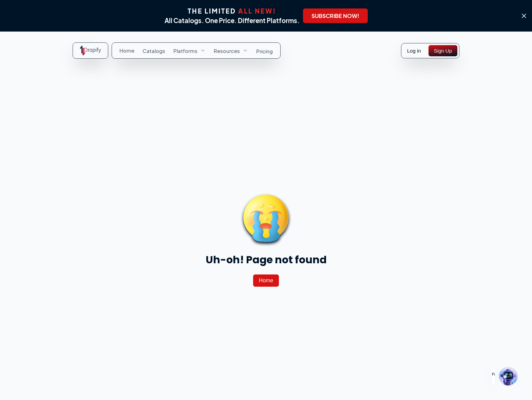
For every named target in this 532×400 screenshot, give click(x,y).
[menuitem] (127, 50)
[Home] (266, 281)
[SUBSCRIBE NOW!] (335, 16)
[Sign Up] (443, 51)
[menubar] (196, 51)
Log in (414, 51)
